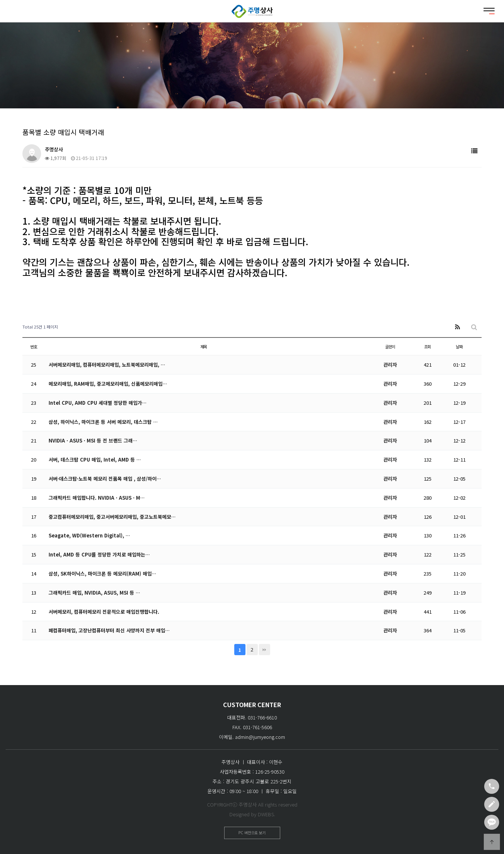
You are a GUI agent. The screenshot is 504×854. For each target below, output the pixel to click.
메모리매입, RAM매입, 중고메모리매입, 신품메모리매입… (108, 384)
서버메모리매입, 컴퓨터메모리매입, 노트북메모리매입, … (107, 365)
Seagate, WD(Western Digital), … (91, 535)
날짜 (459, 346)
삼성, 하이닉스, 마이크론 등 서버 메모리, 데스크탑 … (103, 422)
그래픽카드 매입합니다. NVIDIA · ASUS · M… (97, 498)
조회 (427, 346)
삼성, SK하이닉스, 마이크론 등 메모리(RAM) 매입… (103, 574)
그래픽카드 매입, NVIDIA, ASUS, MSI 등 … (95, 593)
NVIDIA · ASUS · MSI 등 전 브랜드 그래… (94, 440)
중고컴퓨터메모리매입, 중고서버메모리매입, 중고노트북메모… (112, 517)
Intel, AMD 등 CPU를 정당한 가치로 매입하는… (100, 554)
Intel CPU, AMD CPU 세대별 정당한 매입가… (98, 403)
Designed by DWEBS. (252, 814)
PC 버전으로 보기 (252, 833)
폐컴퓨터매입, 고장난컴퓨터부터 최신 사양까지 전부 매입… (109, 630)
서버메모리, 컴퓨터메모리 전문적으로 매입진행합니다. (104, 612)
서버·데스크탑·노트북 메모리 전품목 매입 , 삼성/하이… (105, 479)
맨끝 (265, 650)
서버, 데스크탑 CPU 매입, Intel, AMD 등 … (95, 460)
